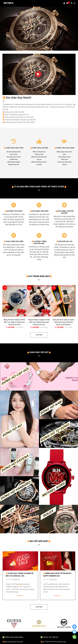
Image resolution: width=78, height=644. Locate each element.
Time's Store (16, 579)
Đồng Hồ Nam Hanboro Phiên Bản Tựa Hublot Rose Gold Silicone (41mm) (39, 322)
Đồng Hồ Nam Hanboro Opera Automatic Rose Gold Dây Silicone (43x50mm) (64, 322)
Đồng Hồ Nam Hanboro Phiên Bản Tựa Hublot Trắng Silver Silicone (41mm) (14, 322)
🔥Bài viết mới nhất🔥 (39, 541)
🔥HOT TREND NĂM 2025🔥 (39, 276)
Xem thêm (20, 596)
